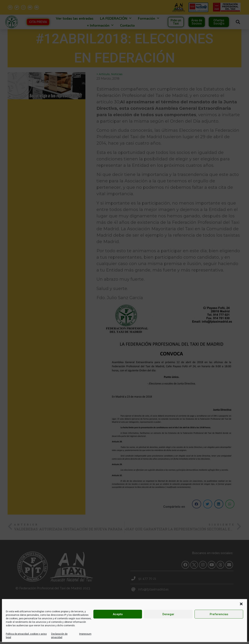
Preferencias (219, 614)
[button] (241, 604)
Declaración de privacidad (59, 636)
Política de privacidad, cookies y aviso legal (26, 636)
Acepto (118, 614)
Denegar (168, 614)
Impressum (85, 634)
